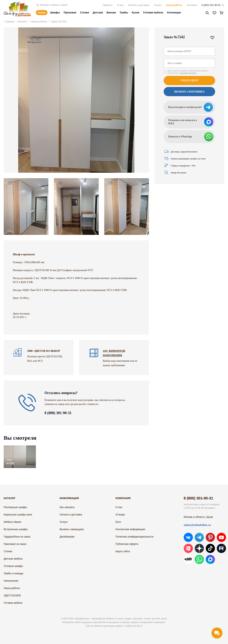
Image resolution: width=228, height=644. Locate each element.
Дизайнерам (67, 537)
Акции (42, 13)
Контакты (192, 5)
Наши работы (174, 5)
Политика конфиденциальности (135, 537)
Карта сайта (123, 551)
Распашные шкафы (15, 507)
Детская (98, 13)
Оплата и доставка (139, 5)
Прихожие (70, 13)
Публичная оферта (127, 544)
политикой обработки (188, 73)
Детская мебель (13, 559)
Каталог (23, 22)
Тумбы (124, 13)
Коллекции (174, 13)
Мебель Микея (12, 522)
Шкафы (55, 13)
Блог (118, 522)
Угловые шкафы (13, 566)
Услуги (158, 5)
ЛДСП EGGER (12, 595)
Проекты (108, 5)
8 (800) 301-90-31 (211, 5)
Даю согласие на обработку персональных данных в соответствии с (188, 72)
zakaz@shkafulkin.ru (197, 525)
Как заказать (67, 507)
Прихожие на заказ (15, 544)
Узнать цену (189, 80)
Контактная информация (130, 529)
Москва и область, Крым (52, 5)
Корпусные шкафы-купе (18, 515)
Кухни (136, 13)
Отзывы (120, 515)
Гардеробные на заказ (17, 537)
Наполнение (11, 581)
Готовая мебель (153, 13)
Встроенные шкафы (16, 529)
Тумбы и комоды (14, 573)
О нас (120, 5)
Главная (9, 22)
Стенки (84, 13)
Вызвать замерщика (189, 92)
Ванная (111, 13)
